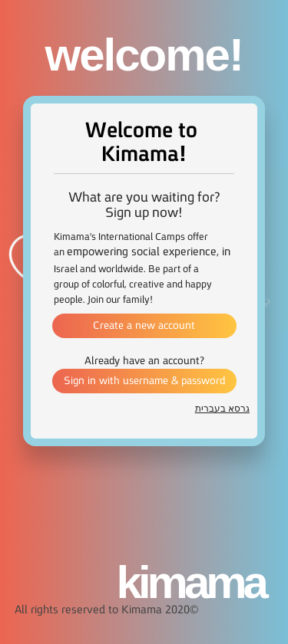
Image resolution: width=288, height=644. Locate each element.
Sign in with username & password (144, 381)
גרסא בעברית (222, 409)
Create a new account (144, 326)
